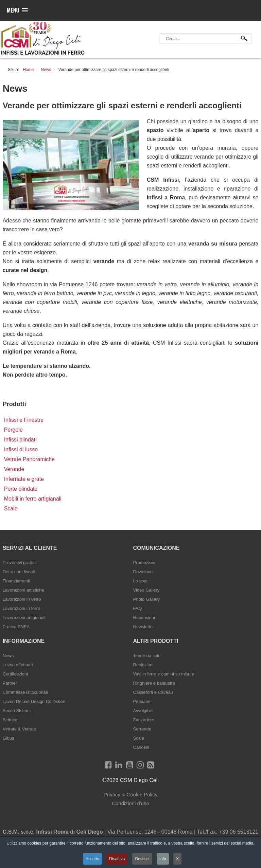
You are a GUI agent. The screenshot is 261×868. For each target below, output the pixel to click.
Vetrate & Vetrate (19, 729)
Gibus (8, 738)
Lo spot (141, 581)
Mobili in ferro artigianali (33, 499)
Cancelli (141, 747)
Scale (11, 509)
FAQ (138, 608)
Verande (14, 469)
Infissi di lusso (21, 449)
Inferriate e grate (24, 479)
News (8, 656)
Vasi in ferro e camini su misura (164, 674)
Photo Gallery (147, 599)
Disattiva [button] (117, 859)
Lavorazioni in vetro (22, 599)
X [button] (177, 859)
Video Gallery (146, 590)
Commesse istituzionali (25, 692)
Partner (10, 683)
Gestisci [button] (142, 859)
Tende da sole (147, 656)
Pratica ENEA (16, 627)
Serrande (142, 729)
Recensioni (144, 618)
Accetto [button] (92, 859)
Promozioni (144, 563)
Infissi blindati (20, 440)
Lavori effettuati (18, 665)
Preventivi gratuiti (20, 563)
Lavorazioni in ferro (22, 608)
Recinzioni (143, 665)
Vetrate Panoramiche (29, 459)
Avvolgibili (143, 711)
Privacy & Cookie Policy (130, 794)
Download (143, 572)
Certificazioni (15, 674)
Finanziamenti (16, 581)
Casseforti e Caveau (153, 692)
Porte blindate (21, 489)
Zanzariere (144, 720)
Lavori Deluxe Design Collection (34, 701)
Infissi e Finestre (24, 420)
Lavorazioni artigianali (24, 618)
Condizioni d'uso (130, 803)
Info (163, 859)
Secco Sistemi (17, 711)
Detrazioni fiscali (19, 572)
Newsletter (144, 627)
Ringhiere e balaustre (154, 683)
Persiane (142, 701)
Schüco (10, 720)
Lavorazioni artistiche (23, 590)
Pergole (13, 430)
